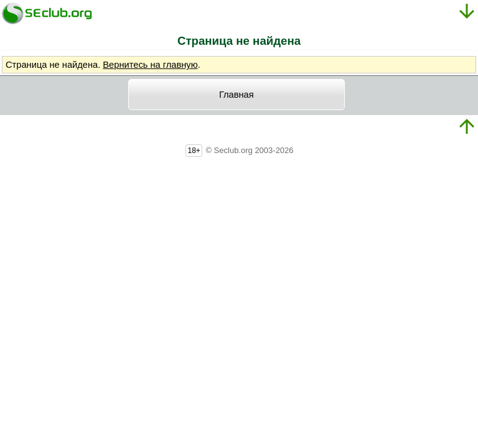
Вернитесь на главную (150, 65)
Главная (237, 95)
